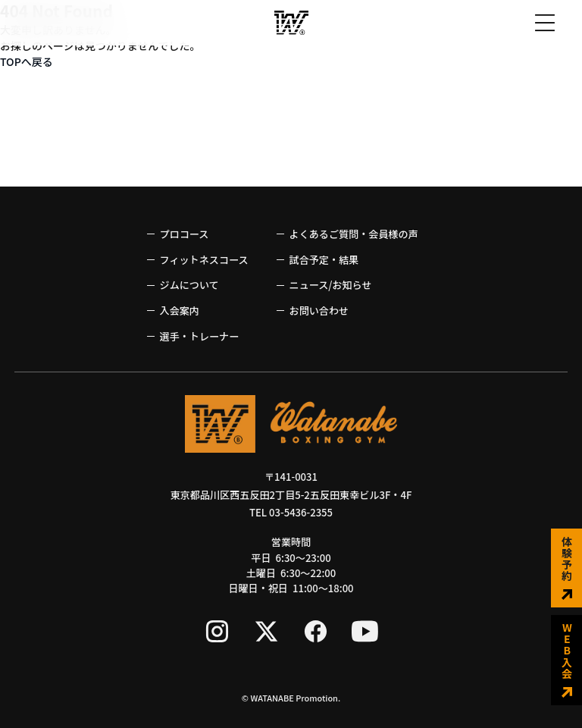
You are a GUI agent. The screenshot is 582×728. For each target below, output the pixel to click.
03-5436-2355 (301, 512)
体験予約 (567, 568)
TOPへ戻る (27, 61)
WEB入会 (567, 660)
